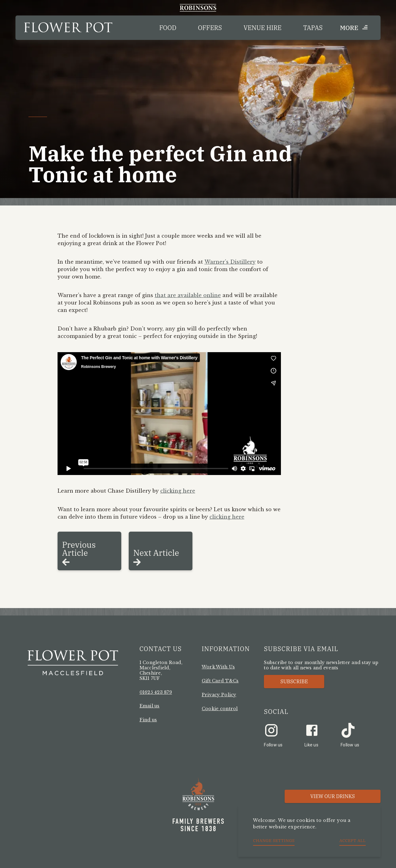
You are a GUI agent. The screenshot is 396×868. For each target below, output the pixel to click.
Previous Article (79, 549)
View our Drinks (333, 796)
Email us (150, 706)
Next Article (156, 553)
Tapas (313, 28)
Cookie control (220, 709)
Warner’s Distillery (230, 262)
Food (168, 28)
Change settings (274, 840)
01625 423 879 (156, 692)
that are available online (188, 295)
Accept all (353, 840)
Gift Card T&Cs (220, 681)
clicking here (178, 491)
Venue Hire (263, 28)
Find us (148, 720)
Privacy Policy (219, 695)
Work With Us (218, 667)
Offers (210, 28)
